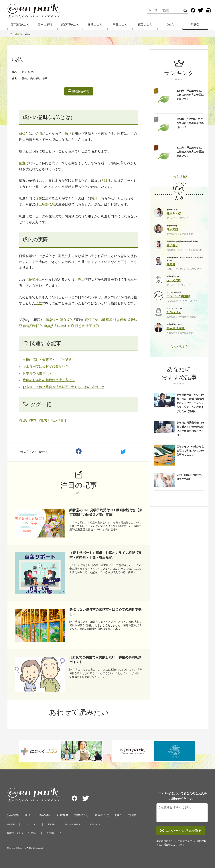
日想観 (80, 326)
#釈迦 (33, 421)
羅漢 (94, 198)
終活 (28, 815)
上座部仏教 (47, 204)
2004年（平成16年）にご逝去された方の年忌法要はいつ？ (190, 95)
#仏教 (23, 421)
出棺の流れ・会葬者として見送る (47, 360)
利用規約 (51, 824)
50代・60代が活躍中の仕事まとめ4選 (190, 477)
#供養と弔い (48, 421)
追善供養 (120, 320)
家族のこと (145, 25)
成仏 (22, 134)
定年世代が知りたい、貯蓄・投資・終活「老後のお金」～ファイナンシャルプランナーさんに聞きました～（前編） (190, 403)
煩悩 (39, 134)
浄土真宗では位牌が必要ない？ (46, 366)
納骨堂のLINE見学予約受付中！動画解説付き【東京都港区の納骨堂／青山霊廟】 (106, 512)
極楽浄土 (35, 279)
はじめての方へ (31, 824)
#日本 (63, 421)
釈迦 (22, 163)
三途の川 (98, 320)
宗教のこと (120, 25)
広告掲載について (54, 833)
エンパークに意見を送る (181, 831)
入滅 (104, 181)
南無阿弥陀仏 (33, 326)
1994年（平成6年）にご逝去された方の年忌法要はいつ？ (190, 123)
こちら (176, 845)
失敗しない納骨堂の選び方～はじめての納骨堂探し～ (105, 612)
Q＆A (170, 25)
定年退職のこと (20, 25)
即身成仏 (66, 320)
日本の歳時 (45, 25)
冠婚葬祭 (63, 815)
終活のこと (95, 25)
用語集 (195, 25)
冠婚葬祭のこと (70, 25)
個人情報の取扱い (72, 824)
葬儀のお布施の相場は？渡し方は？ (49, 380)
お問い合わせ (95, 824)
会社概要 (11, 824)
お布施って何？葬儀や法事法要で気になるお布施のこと (64, 387)
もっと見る (179, 176)
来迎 (71, 326)
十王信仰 (92, 326)
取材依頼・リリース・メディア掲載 (22, 833)
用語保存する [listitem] (79, 91)
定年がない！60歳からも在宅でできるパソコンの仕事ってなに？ (190, 451)
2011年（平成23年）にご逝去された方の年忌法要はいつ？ (190, 152)
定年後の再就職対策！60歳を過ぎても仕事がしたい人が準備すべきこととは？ (190, 429)
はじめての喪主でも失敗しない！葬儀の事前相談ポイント (105, 660)
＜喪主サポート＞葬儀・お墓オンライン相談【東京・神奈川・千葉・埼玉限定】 (105, 555)
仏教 (39, 303)
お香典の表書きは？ (37, 373)
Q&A (118, 815)
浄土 (81, 279)
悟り (68, 134)
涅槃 (39, 198)
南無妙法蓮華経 (55, 326)
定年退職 (13, 815)
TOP (10, 34)
